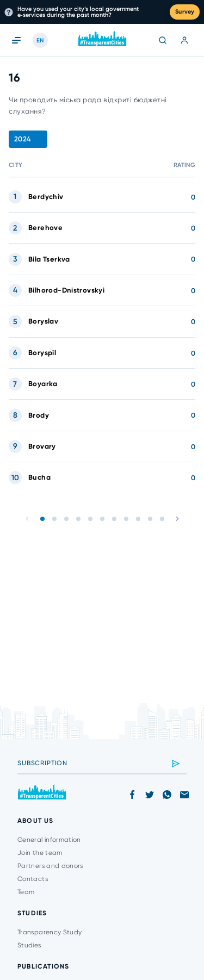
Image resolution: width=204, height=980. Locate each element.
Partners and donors (50, 866)
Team (26, 892)
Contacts (33, 879)
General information (49, 840)
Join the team (40, 853)
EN (40, 41)
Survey (185, 12)
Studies (29, 945)
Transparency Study (50, 932)
